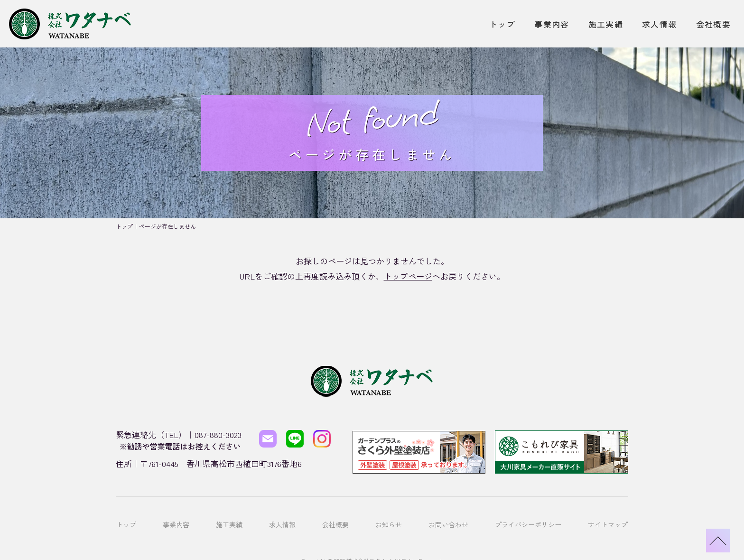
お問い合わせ (448, 512)
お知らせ (389, 512)
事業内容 (552, 24)
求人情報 (659, 24)
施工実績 (606, 24)
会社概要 (713, 24)
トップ (502, 24)
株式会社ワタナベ (369, 541)
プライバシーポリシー (528, 512)
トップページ (408, 276)
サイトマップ (608, 512)
